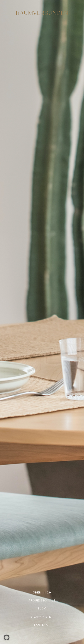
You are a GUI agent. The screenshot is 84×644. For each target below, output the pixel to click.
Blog (42, 608)
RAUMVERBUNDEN (42, 13)
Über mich (42, 592)
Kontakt (42, 625)
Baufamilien (42, 617)
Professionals (42, 600)
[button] (7, 637)
